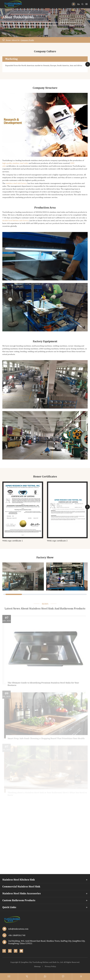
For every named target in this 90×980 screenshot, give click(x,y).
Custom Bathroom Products (19, 900)
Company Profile (27, 40)
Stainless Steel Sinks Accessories (22, 894)
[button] (88, 64)
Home (8, 40)
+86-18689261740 (17, 935)
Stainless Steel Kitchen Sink (19, 880)
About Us (16, 40)
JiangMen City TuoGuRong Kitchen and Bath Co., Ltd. (42, 962)
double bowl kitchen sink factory (15, 220)
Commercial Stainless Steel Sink (21, 887)
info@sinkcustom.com (18, 929)
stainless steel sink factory (16, 183)
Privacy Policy (50, 966)
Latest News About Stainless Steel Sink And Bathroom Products (45, 609)
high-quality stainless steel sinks (15, 163)
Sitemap (37, 966)
